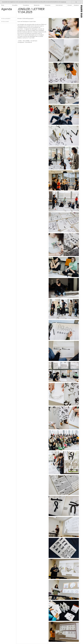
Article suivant (5, 22)
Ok (76, 2)
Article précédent (6, 19)
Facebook (76, 5)
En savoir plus (63, 2)
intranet (70, 5)
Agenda (7, 9)
